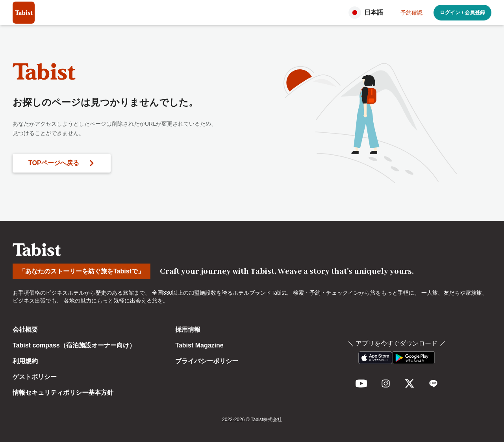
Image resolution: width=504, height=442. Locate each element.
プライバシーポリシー (207, 361)
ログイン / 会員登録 (462, 12)
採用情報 (188, 330)
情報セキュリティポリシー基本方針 (63, 393)
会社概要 (25, 330)
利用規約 (25, 361)
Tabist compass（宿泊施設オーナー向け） (74, 345)
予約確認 (411, 13)
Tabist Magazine (199, 345)
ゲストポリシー (35, 377)
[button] (368, 13)
